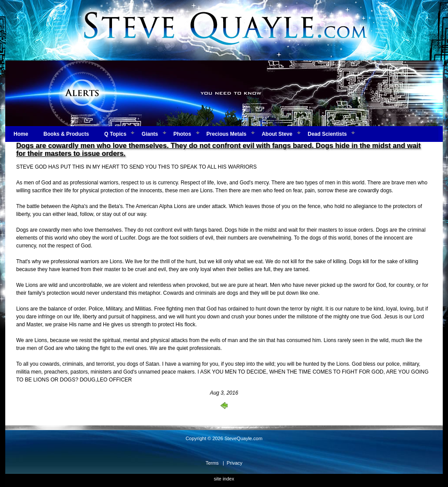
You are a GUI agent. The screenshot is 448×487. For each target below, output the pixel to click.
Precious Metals (226, 134)
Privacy (234, 463)
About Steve (277, 134)
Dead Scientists (327, 134)
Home (21, 134)
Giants (150, 134)
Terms (212, 463)
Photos (182, 134)
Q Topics (115, 134)
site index (224, 479)
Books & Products (66, 134)
